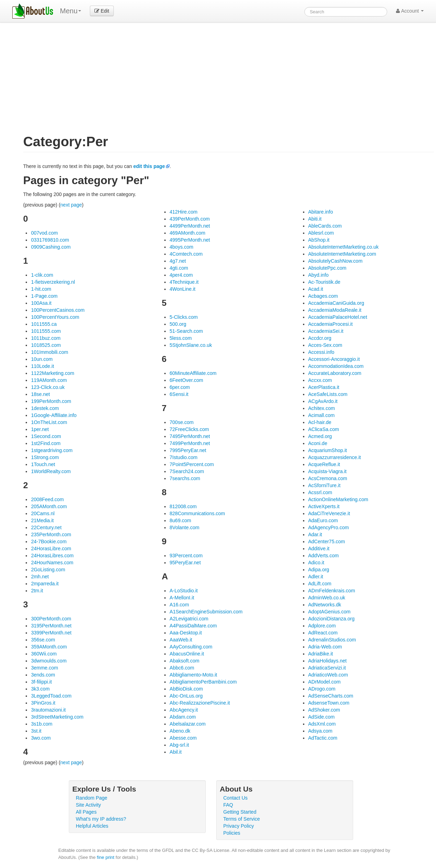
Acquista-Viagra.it (327, 471)
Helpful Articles (92, 826)
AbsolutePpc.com (327, 268)
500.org (178, 324)
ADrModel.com (325, 682)
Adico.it (316, 563)
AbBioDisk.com (186, 689)
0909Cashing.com (51, 247)
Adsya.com (320, 731)
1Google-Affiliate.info (54, 415)
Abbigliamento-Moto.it (193, 675)
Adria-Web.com (325, 647)
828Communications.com (197, 513)
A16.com (179, 605)
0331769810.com (50, 240)
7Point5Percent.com (192, 464)
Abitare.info (321, 212)
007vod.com (44, 233)
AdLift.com (320, 584)
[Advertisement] (229, 82)
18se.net (40, 394)
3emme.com (44, 668)
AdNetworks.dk (325, 605)
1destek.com (45, 408)
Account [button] (410, 11)
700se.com (181, 422)
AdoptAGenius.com (329, 612)
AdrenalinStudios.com (332, 640)
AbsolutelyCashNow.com (335, 261)
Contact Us (235, 798)
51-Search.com (186, 331)
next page (71, 205)
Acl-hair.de (320, 422)
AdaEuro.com (323, 520)
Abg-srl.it (179, 745)
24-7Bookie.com (49, 541)
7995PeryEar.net (188, 450)
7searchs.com (185, 478)
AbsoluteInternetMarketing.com (342, 254)
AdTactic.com (323, 738)
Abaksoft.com (184, 661)
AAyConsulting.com (191, 647)
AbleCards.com (325, 226)
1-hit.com (41, 289)
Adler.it (316, 577)
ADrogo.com (322, 689)
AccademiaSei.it (326, 331)
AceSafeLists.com (328, 394)
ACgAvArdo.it (323, 401)
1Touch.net (43, 464)
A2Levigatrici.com (189, 619)
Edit (102, 11)
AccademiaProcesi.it (331, 324)
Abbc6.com (182, 668)
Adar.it (315, 534)
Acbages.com (323, 296)
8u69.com (180, 520)
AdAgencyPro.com (329, 527)
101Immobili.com (49, 352)
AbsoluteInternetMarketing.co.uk (343, 247)
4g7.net (178, 261)
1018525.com (46, 345)
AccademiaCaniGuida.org (336, 303)
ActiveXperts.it (324, 506)
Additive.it (319, 549)
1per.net (40, 429)
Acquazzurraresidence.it (335, 457)
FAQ (228, 805)
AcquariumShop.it (328, 450)
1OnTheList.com (49, 422)
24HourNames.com (52, 563)
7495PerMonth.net (190, 436)
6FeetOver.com (186, 380)
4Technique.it (184, 282)
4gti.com (179, 268)
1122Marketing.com (52, 373)
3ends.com (43, 675)
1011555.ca (44, 324)
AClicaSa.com (324, 429)
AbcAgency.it (184, 710)
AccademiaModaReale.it (335, 310)
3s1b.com (42, 724)
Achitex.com (322, 408)
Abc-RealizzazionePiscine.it (200, 703)
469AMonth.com (187, 233)
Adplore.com (322, 626)
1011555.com (46, 331)
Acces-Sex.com (325, 345)
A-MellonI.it (182, 598)
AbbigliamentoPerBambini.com (203, 682)
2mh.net (40, 577)
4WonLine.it (183, 289)
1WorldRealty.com (51, 471)
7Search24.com (187, 471)
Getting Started (240, 812)
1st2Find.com (46, 443)
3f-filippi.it (41, 682)
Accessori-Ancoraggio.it (334, 359)
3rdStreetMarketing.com (57, 717)
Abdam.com (183, 717)
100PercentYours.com (55, 317)
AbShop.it (319, 240)
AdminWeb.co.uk (327, 598)
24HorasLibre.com (51, 549)
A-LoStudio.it (184, 591)
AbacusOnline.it (187, 654)
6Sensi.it (179, 394)
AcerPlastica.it (324, 387)
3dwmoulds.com (49, 661)
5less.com (181, 338)
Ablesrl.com (321, 233)
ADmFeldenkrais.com (332, 591)
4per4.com (181, 275)
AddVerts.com (323, 556)
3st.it (36, 731)
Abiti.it (315, 219)
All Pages (86, 812)
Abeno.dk (180, 731)
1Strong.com (45, 457)
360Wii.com (44, 654)
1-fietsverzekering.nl (53, 282)
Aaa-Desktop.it (186, 633)
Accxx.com (320, 380)
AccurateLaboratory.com (335, 373)
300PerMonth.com (51, 619)
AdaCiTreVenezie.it (329, 513)
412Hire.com (183, 212)
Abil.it (176, 752)
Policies (232, 833)
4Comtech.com (186, 254)
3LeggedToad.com (51, 696)
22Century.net (46, 527)
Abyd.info (318, 275)
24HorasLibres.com (52, 556)
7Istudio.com (183, 457)
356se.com (43, 640)
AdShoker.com (324, 710)
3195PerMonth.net (51, 626)
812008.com (183, 506)
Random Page (92, 798)
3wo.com (41, 738)
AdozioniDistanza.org (331, 619)
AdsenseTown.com (329, 703)
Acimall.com (321, 415)
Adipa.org (319, 570)
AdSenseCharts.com (331, 696)
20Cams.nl (43, 513)
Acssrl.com (320, 492)
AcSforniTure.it (324, 485)
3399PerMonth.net (51, 633)
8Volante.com (184, 527)
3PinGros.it (43, 703)
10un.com (42, 359)
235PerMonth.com (51, 534)
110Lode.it (42, 366)
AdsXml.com (322, 724)
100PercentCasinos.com (58, 310)
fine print (106, 857)
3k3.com (40, 689)
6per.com (180, 387)
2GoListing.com (48, 570)
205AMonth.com (49, 506)
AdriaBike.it (321, 654)
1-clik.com (42, 275)
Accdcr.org (320, 338)
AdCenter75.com (327, 541)
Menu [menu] (71, 11)
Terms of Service (242, 819)
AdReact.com (323, 633)
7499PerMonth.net (190, 443)
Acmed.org (320, 436)
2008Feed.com (47, 499)
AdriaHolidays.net (328, 661)
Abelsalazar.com (188, 724)
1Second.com (46, 436)
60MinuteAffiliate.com (193, 373)
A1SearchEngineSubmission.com (206, 612)
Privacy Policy (239, 826)
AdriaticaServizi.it (327, 668)
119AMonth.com (49, 380)
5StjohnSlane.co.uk (191, 345)
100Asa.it (41, 303)
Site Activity (88, 805)
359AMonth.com (49, 647)
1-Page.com (44, 296)
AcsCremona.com (328, 478)
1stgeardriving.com (52, 450)
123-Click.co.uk (48, 387)
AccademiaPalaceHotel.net (338, 317)
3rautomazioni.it (48, 710)
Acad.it (316, 289)
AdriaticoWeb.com (328, 675)
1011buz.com (46, 338)
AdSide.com (321, 717)
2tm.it (37, 591)
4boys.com (181, 247)
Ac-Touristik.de (324, 282)
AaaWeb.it (181, 640)
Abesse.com (183, 738)
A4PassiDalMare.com (193, 626)
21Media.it (42, 520)
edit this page (149, 166)
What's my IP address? (101, 819)
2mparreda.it (45, 584)
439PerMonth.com (190, 219)
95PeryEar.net (185, 563)
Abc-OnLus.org (186, 696)
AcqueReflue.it (324, 464)
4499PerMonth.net (190, 226)
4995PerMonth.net (190, 240)
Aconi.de (318, 443)
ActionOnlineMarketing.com (338, 499)
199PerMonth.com (51, 401)
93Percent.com (186, 556)
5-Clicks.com (184, 317)
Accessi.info (321, 352)
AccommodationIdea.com (336, 366)
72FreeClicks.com (189, 429)
